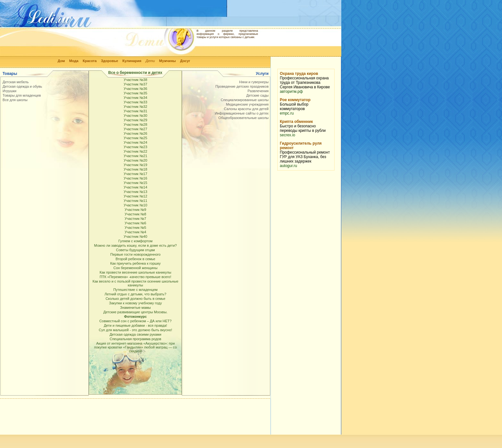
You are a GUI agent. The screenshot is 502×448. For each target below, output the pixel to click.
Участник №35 (135, 93)
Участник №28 (135, 124)
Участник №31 (135, 111)
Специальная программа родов (135, 339)
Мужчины (167, 61)
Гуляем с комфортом (135, 241)
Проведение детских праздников (242, 86)
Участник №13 (135, 192)
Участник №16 (135, 178)
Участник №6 (135, 223)
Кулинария (132, 61)
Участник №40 (135, 236)
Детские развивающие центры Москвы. (135, 312)
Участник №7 (135, 219)
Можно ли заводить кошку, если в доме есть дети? (135, 245)
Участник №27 (135, 129)
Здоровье (109, 61)
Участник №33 (135, 102)
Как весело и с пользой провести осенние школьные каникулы (135, 283)
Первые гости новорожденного (136, 254)
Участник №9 (135, 210)
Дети (150, 61)
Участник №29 (135, 120)
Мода (74, 61)
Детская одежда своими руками (135, 334)
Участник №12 (135, 196)
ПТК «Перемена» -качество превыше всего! (135, 277)
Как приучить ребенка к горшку (135, 263)
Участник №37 (135, 84)
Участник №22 (135, 151)
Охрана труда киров (299, 74)
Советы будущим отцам (135, 250)
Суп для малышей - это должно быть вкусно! (136, 330)
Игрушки (9, 91)
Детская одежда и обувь (22, 86)
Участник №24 (135, 142)
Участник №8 (135, 214)
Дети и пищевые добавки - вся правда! (135, 325)
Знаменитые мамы (135, 308)
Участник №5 (135, 228)
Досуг (185, 61)
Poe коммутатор (295, 100)
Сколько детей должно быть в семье (136, 299)
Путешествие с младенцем (135, 290)
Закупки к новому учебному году (136, 303)
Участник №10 (135, 205)
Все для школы (15, 100)
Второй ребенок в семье (135, 259)
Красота (90, 61)
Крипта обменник (296, 122)
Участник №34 (135, 98)
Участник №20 (135, 160)
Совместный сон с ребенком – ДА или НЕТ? (135, 321)
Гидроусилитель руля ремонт (301, 146)
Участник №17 (135, 174)
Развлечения (258, 91)
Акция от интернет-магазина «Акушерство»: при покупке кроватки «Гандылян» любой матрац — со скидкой (135, 347)
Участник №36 (135, 89)
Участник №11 (135, 201)
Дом (61, 61)
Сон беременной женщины (135, 268)
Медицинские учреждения (247, 104)
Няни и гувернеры (254, 82)
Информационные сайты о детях (242, 113)
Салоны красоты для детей (246, 109)
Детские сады (257, 95)
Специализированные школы (245, 100)
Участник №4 (135, 232)
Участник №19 (135, 165)
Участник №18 (135, 169)
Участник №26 (135, 133)
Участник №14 (135, 187)
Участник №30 (135, 116)
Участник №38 (135, 80)
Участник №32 (135, 107)
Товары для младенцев (22, 95)
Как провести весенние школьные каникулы (135, 272)
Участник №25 (135, 138)
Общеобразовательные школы (243, 118)
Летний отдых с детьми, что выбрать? (136, 294)
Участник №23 (135, 147)
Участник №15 (135, 183)
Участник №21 (135, 156)
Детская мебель (16, 82)
